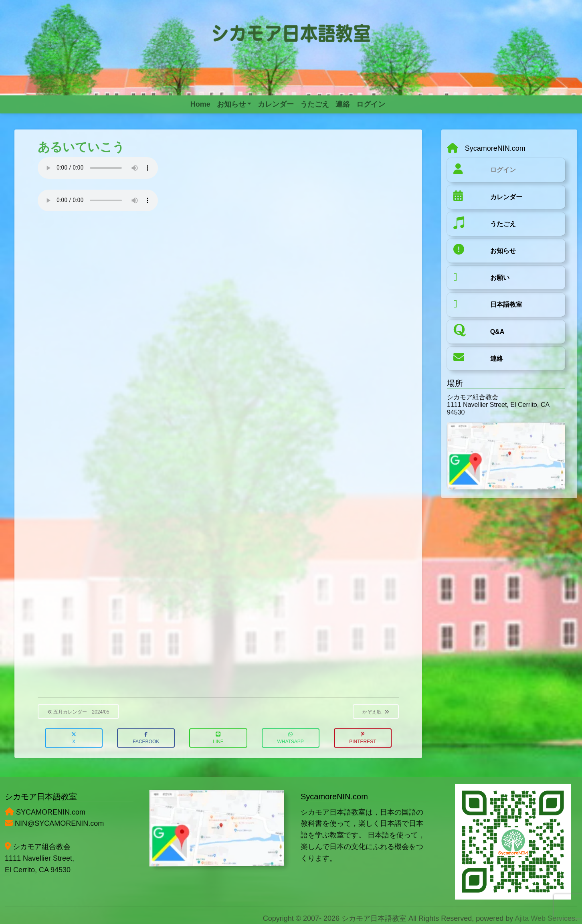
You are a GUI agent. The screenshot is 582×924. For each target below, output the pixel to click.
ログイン (503, 170)
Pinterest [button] (363, 738)
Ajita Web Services (545, 918)
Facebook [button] (146, 738)
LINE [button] (218, 738)
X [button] (74, 738)
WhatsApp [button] (290, 738)
